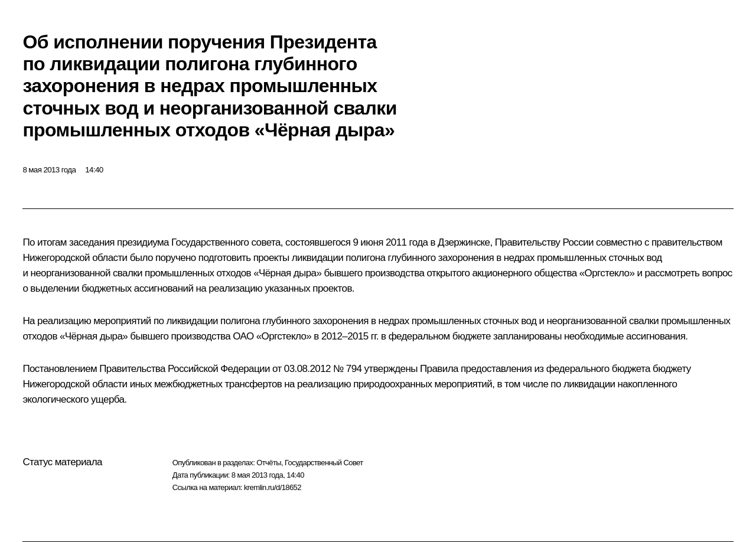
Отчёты (269, 463)
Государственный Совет (324, 463)
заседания (92, 242)
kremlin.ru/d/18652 (273, 487)
